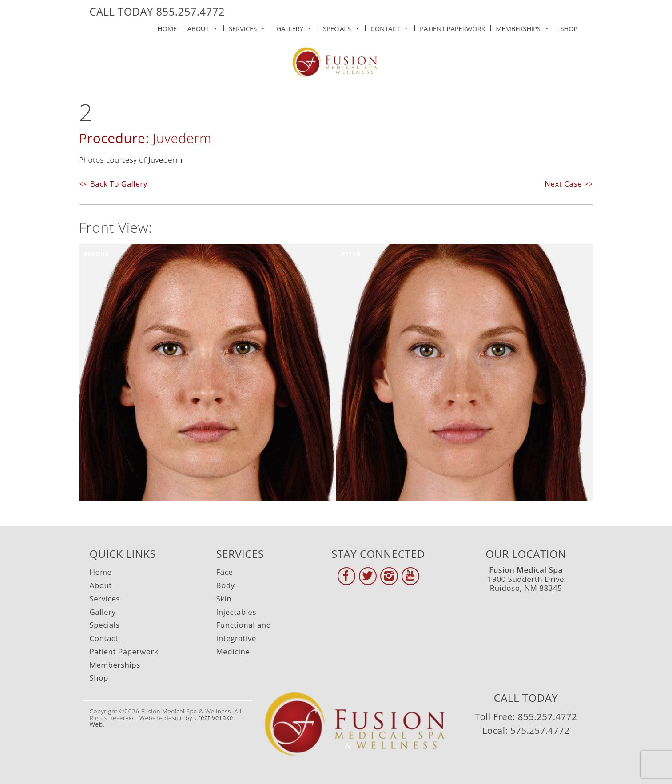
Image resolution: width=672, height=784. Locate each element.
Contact (390, 27)
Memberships (523, 27)
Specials (342, 27)
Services (247, 27)
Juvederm (182, 138)
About (203, 27)
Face (225, 572)
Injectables (237, 612)
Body (226, 585)
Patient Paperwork (453, 28)
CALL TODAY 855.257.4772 (157, 12)
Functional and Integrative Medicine (244, 638)
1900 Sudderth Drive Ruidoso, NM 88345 (526, 579)
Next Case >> (569, 184)
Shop (569, 28)
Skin (224, 599)
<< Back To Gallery (113, 184)
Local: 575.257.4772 (526, 730)
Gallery (294, 27)
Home (167, 28)
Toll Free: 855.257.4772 (526, 716)
